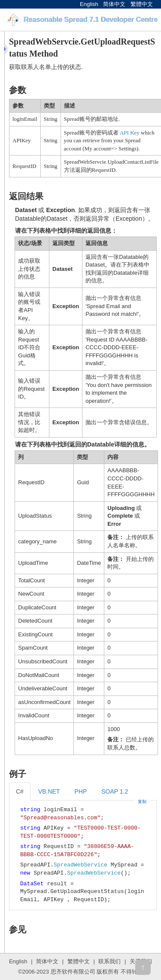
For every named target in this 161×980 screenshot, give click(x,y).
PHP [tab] (80, 791)
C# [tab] (20, 791)
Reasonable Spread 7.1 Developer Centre (90, 19)
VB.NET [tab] (49, 791)
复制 (142, 802)
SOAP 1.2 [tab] (115, 791)
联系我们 (109, 961)
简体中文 (114, 4)
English (89, 4)
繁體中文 (142, 4)
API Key (130, 133)
